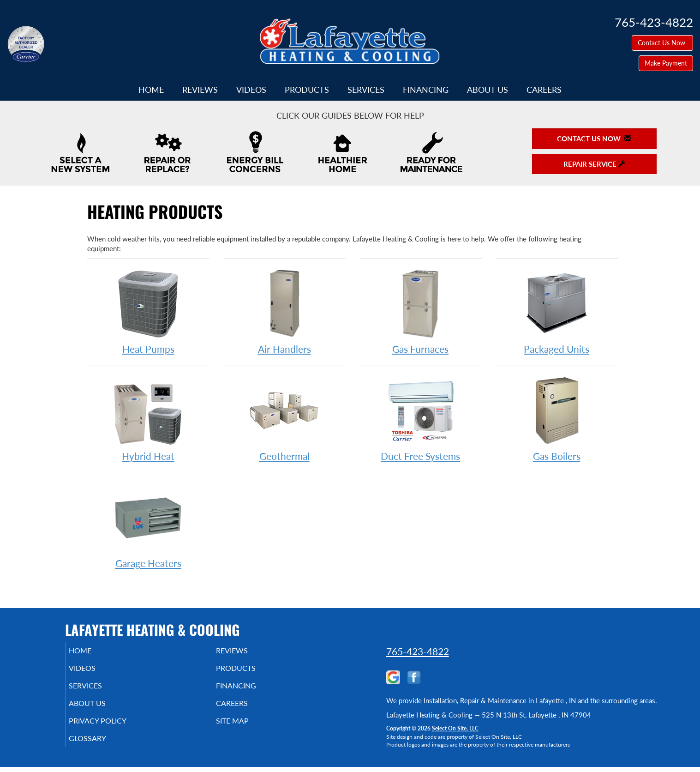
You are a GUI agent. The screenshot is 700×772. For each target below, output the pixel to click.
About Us (488, 90)
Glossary (100, 748)
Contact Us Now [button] (662, 43)
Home (151, 90)
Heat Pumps (148, 311)
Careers (544, 90)
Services (366, 90)
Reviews (200, 90)
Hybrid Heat (148, 419)
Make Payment (666, 63)
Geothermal (284, 419)
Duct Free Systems (421, 419)
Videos (251, 90)
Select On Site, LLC (455, 728)
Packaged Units (557, 311)
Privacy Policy (111, 729)
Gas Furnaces (421, 311)
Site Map (246, 729)
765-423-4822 (418, 651)
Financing (426, 90)
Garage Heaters (148, 526)
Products (307, 90)
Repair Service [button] (594, 164)
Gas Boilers (557, 419)
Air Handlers (284, 311)
